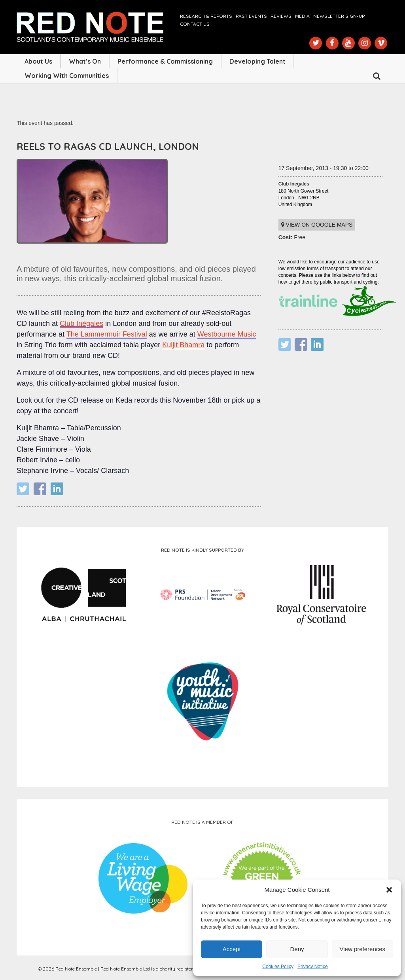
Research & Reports (206, 16)
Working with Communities (67, 76)
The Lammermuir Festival (107, 334)
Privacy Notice (313, 967)
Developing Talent (257, 61)
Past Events (251, 16)
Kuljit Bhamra (183, 345)
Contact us (195, 24)
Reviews (281, 16)
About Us (38, 61)
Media (302, 16)
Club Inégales (81, 324)
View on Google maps (317, 225)
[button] (389, 890)
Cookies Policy (278, 967)
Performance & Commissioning (165, 61)
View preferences (363, 949)
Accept (232, 949)
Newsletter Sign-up (339, 16)
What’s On (85, 61)
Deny (297, 949)
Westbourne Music (227, 334)
